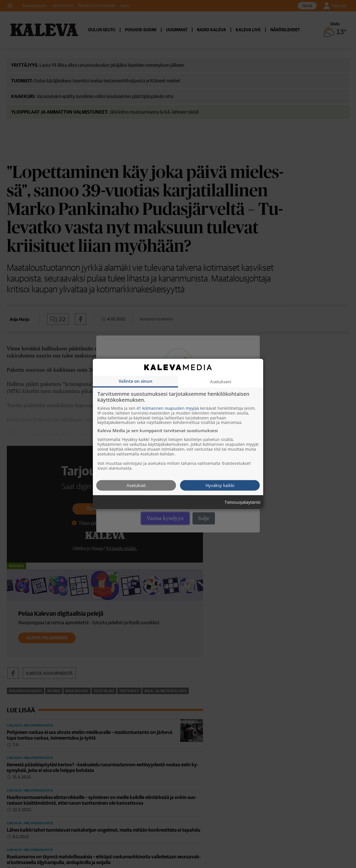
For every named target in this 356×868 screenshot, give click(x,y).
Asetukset (136, 485)
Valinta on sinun (136, 381)
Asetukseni (221, 381)
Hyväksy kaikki (220, 485)
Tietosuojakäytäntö (242, 502)
